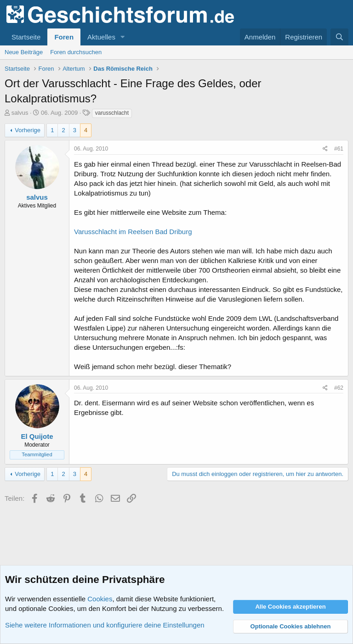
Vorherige (28, 130)
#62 (339, 388)
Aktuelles (101, 37)
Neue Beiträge (24, 52)
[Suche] (339, 37)
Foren (64, 37)
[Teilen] (325, 149)
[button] (123, 37)
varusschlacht (112, 113)
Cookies (100, 599)
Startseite (26, 37)
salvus (20, 113)
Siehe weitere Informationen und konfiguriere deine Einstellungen (105, 625)
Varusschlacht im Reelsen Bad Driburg (133, 232)
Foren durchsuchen (76, 52)
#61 (339, 149)
